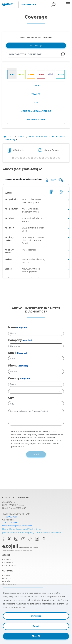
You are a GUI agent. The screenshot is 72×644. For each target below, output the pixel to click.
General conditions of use (48, 533)
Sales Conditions (18, 529)
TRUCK (36, 86)
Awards (6, 581)
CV (12, 137)
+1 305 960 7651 (10, 517)
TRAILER (36, 94)
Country (14, 378)
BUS (36, 103)
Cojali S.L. (7, 560)
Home (5, 529)
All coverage (36, 45)
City (11, 398)
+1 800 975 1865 (10, 523)
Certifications (9, 584)
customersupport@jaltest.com (17, 526)
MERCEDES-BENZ (38, 137)
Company (15, 340)
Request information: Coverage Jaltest (36, 417)
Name (12, 327)
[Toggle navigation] (68, 5)
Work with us (35, 529)
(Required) (22, 328)
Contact (6, 575)
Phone (13, 366)
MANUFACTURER (36, 119)
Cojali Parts (8, 562)
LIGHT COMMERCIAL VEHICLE (36, 111)
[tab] (12, 73)
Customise (36, 616)
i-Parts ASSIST (9, 565)
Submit (36, 454)
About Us (7, 578)
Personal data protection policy (19, 533)
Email (12, 353)
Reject (36, 626)
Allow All (36, 636)
